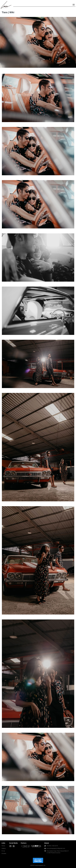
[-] (10, 846)
